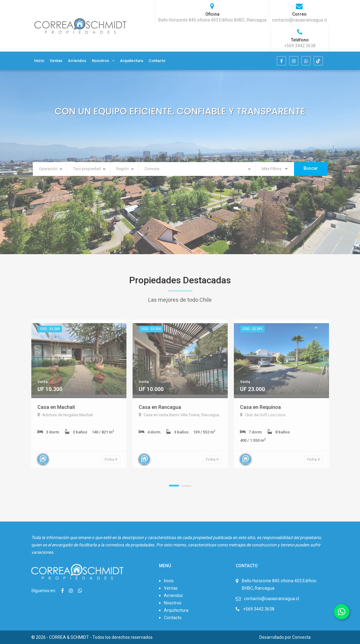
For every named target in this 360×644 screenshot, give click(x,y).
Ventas (56, 61)
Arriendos (77, 61)
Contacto (157, 61)
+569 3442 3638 (259, 609)
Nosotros (100, 61)
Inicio (39, 61)
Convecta (301, 637)
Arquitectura (132, 61)
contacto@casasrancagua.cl (271, 599)
